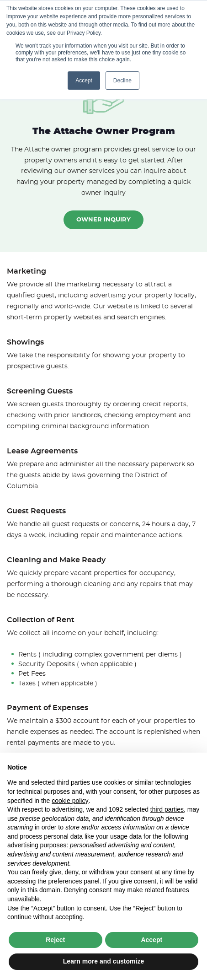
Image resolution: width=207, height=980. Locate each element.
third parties (167, 809)
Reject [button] (55, 940)
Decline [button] (122, 81)
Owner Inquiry (103, 220)
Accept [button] (84, 81)
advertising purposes (37, 845)
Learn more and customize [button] (103, 961)
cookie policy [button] (70, 801)
